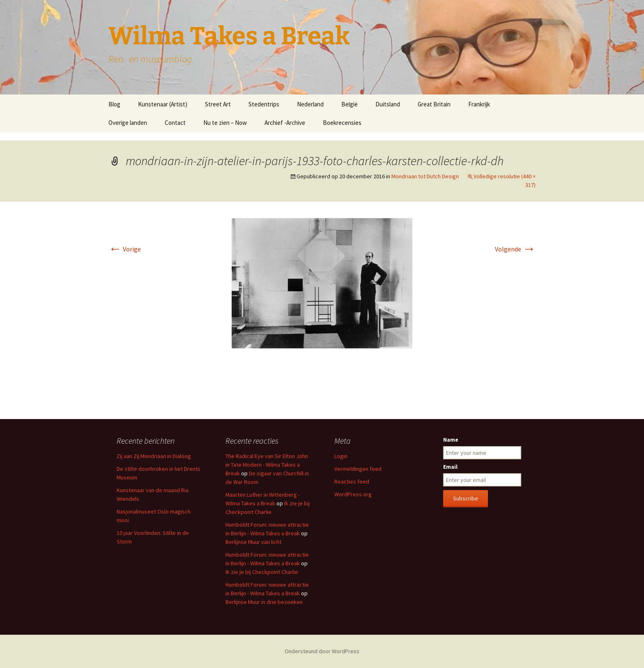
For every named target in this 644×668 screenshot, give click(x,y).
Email (450, 467)
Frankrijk (479, 104)
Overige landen (128, 123)
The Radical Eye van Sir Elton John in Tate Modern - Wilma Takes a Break (267, 465)
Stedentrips (264, 104)
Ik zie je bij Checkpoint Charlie (262, 572)
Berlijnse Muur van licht (253, 542)
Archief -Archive (285, 123)
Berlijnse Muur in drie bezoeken (264, 602)
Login (341, 456)
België (350, 104)
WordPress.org (353, 494)
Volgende (515, 249)
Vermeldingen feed (358, 469)
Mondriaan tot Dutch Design (425, 176)
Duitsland (388, 104)
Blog (114, 104)
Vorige (125, 249)
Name (451, 440)
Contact (175, 123)
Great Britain (434, 104)
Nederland (310, 104)
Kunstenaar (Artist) (163, 104)
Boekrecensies (342, 123)
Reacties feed (352, 481)
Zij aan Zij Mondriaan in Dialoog (154, 456)
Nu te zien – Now (225, 123)
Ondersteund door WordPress (322, 651)
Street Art (218, 104)
